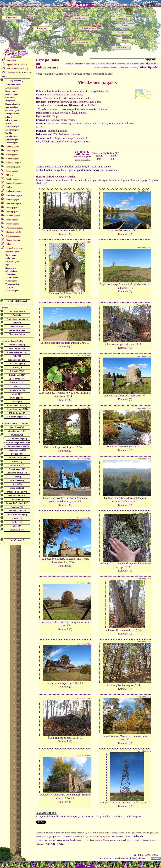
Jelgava (8, 117)
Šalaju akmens (79, 113)
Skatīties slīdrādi (45, 177)
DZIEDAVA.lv (85, 5)
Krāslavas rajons (12, 127)
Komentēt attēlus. (66, 177)
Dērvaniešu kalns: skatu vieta (67, 95)
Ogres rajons (11, 255)
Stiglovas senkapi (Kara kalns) (71, 138)
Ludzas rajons (12, 143)
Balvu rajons (11, 91)
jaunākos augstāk (82, 160)
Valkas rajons (11, 281)
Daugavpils (10, 101)
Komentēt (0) (65, 234)
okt (113, 159)
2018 (127, 567)
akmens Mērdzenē (61, 113)
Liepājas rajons (12, 136)
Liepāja (8, 133)
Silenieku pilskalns (58, 131)
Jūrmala (9, 123)
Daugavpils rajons (13, 104)
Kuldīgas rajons (12, 130)
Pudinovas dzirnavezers (62, 120)
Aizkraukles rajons (13, 85)
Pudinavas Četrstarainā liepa (63, 102)
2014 (81, 230)
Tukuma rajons (12, 278)
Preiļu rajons (11, 258)
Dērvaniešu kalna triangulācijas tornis (71, 142)
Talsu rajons (10, 274)
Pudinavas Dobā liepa (90, 102)
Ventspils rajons (12, 291)
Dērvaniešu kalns (53, 98)
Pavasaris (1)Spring (99, 154)
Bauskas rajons (12, 94)
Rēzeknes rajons (12, 261)
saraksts (17, 64)
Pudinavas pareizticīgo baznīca (64, 123)
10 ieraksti (103, 109)
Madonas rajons (12, 252)
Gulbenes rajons (12, 110)
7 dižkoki (93, 105)
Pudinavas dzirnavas (69, 134)
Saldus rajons (11, 271)
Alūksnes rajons (12, 88)
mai (99, 159)
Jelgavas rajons (12, 120)
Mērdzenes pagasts (103, 74)
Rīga (7, 265)
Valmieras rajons (12, 284)
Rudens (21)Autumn (113, 154)
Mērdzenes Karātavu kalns (77, 98)
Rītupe (55, 116)
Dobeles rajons (11, 107)
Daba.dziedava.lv (19, 73)
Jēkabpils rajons (12, 114)
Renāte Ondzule (144, 513)
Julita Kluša (86, 191)
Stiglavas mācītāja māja (95, 123)
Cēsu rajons (10, 98)
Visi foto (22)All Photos (83, 154)
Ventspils (9, 287)
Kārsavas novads (81, 74)
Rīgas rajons (11, 268)
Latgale (49, 74)
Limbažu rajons (12, 140)
